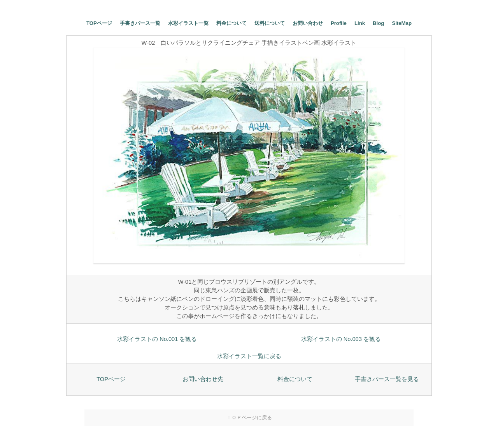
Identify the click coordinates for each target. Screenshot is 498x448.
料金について (231, 23)
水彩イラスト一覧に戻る (249, 356)
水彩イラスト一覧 (188, 23)
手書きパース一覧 (140, 23)
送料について (270, 23)
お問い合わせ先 (203, 379)
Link (360, 23)
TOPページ (99, 23)
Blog (378, 23)
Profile (339, 23)
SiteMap (402, 23)
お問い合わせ (308, 23)
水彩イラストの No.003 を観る (341, 339)
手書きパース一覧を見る (387, 379)
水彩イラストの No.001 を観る (157, 339)
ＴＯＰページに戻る (249, 417)
